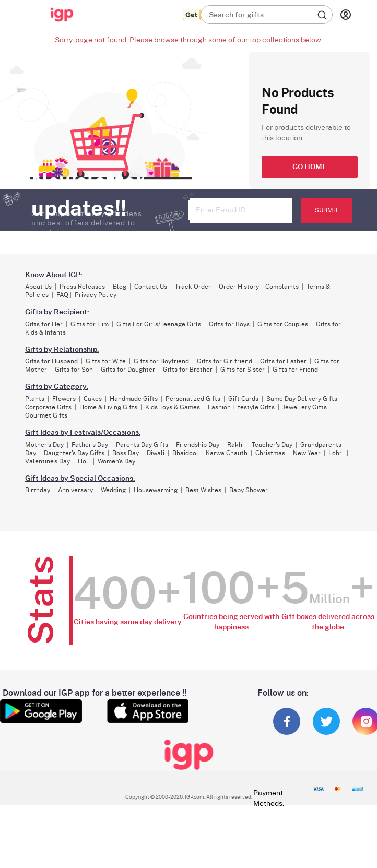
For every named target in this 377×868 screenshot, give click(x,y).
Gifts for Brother (188, 370)
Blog (120, 287)
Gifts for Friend (295, 370)
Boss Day (126, 453)
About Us (38, 287)
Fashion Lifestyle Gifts (241, 407)
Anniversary (75, 490)
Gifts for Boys (229, 324)
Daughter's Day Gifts (74, 453)
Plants (35, 399)
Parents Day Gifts (142, 445)
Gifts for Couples (283, 324)
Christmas (270, 453)
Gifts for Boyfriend (161, 361)
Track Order (193, 287)
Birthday (38, 490)
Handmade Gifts (134, 399)
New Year (307, 453)
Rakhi (235, 445)
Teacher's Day (272, 445)
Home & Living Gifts (108, 407)
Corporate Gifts (48, 407)
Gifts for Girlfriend (225, 361)
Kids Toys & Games (173, 407)
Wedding (113, 490)
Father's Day (90, 445)
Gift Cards (243, 399)
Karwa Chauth (227, 453)
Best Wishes (203, 490)
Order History (239, 287)
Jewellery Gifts (305, 407)
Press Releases (82, 287)
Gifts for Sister (243, 370)
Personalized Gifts (193, 399)
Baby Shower (249, 490)
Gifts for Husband (51, 361)
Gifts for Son (74, 370)
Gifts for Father (283, 361)
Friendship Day (198, 445)
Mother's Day (44, 445)
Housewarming (156, 490)
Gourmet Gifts (46, 415)
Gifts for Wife (106, 361)
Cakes (93, 399)
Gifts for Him (90, 324)
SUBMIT (327, 210)
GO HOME (310, 167)
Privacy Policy (96, 295)
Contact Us (151, 287)
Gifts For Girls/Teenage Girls (159, 324)
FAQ (62, 295)
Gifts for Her (44, 324)
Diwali (156, 453)
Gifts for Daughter (128, 370)
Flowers (64, 399)
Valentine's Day (48, 461)
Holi (84, 461)
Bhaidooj (185, 453)
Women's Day (116, 461)
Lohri (336, 453)
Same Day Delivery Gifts (302, 399)
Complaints (282, 287)
